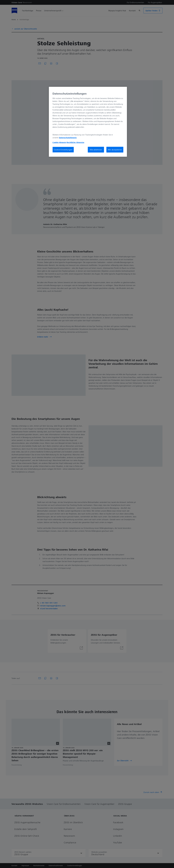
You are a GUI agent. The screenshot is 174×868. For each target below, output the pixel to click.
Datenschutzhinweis (68, 138)
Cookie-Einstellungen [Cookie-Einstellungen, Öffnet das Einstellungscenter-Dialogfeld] (63, 150)
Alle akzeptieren (115, 150)
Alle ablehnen (96, 150)
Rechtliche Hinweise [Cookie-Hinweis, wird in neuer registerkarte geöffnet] (75, 142)
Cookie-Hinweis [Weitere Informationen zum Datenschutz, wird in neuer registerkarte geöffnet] (59, 142)
